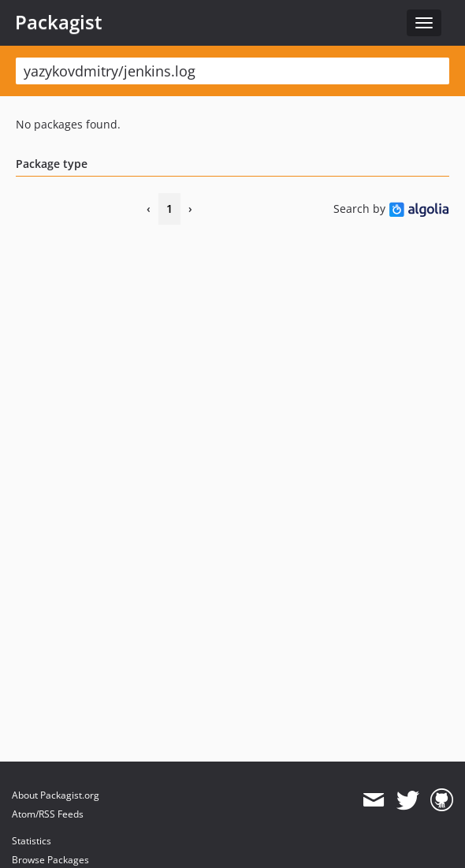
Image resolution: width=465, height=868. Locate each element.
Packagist (59, 22)
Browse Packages (50, 860)
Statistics (32, 841)
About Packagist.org (56, 795)
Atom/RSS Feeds (48, 814)
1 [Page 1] (169, 209)
